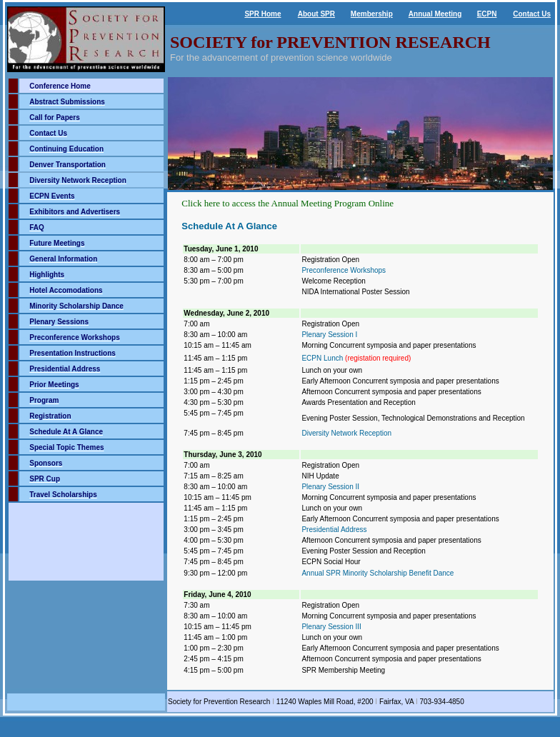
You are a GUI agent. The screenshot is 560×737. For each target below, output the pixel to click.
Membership (372, 14)
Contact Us (532, 14)
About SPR (316, 14)
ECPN (487, 14)
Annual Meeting (435, 14)
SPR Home (262, 14)
